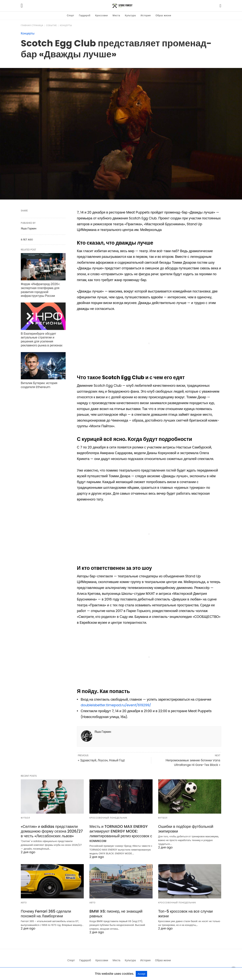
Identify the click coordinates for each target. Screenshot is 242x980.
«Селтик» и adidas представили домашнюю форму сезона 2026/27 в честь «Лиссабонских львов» (52, 831)
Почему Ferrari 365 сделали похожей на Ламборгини (46, 914)
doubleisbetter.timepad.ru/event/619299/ (116, 705)
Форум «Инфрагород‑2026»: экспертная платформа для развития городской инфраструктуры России (40, 290)
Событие (52, 25)
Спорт (71, 15)
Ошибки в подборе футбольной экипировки (186, 829)
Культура (130, 15)
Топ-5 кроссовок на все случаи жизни (186, 914)
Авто (24, 903)
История (146, 15)
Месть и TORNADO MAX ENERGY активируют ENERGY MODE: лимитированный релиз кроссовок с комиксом (121, 834)
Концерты (66, 25)
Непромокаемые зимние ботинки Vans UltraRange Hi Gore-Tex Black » (193, 763)
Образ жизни (163, 15)
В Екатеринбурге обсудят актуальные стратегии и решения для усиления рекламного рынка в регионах (42, 340)
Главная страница (32, 25)
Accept (142, 974)
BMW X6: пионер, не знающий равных (116, 914)
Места (116, 15)
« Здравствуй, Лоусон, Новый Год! (101, 760)
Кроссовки (102, 15)
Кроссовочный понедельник (108, 818)
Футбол (25, 818)
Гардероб (85, 15)
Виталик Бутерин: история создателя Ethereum (39, 385)
